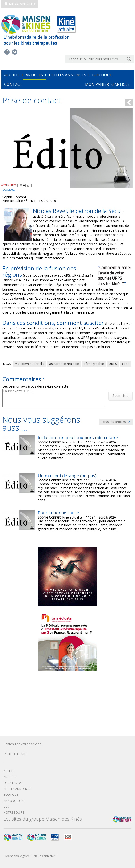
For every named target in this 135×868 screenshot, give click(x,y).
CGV (6, 807)
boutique (11, 795)
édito (126, 364)
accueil (12, 75)
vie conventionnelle (30, 364)
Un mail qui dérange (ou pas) (67, 476)
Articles (34, 75)
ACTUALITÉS (9, 185)
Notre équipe (14, 813)
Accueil (9, 771)
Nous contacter (44, 856)
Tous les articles (116, 422)
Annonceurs (14, 801)
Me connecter (20, 4)
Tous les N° (12, 783)
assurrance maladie (64, 364)
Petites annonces (67, 75)
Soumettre (121, 395)
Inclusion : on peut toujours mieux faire (78, 438)
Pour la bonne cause (58, 513)
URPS (113, 364)
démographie (94, 364)
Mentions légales (18, 856)
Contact (13, 84)
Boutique (102, 75)
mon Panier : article (107, 84)
